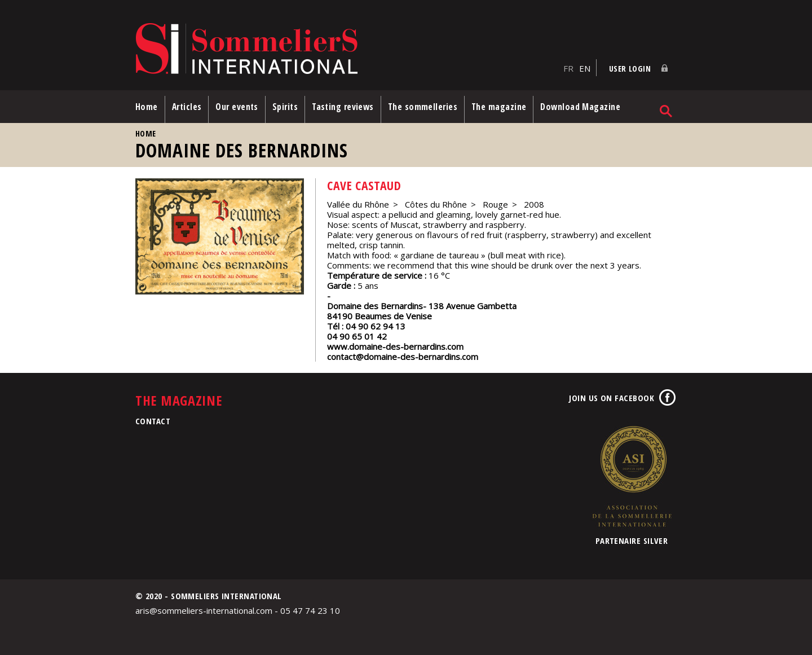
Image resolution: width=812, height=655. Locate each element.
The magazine (499, 107)
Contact (153, 421)
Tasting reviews (343, 107)
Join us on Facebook (612, 398)
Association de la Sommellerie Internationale (632, 476)
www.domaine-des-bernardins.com (395, 346)
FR (568, 68)
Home (147, 107)
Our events (237, 107)
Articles (187, 107)
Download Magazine (580, 107)
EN (585, 68)
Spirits (285, 107)
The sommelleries (423, 107)
